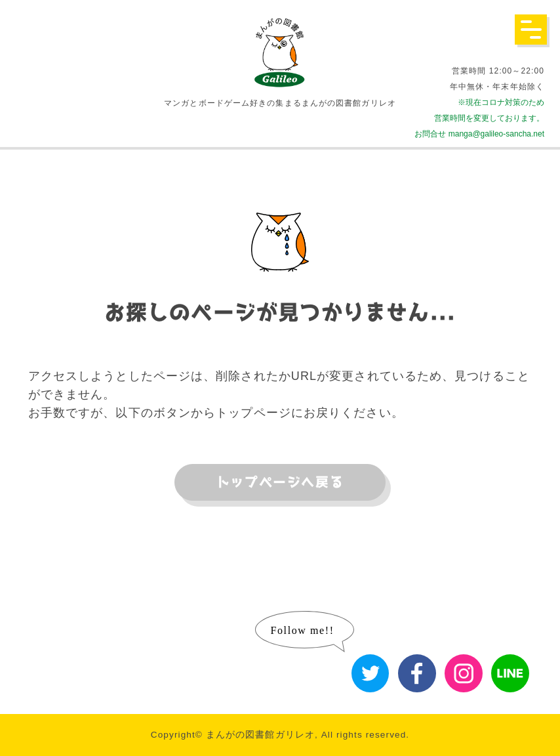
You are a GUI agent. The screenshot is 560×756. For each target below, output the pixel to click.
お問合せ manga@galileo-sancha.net (479, 134)
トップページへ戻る (280, 482)
